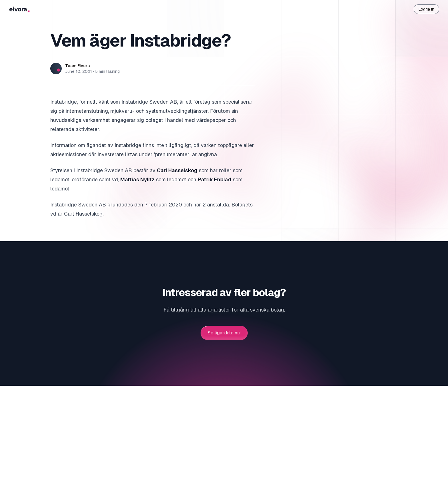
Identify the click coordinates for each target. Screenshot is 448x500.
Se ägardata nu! (224, 333)
